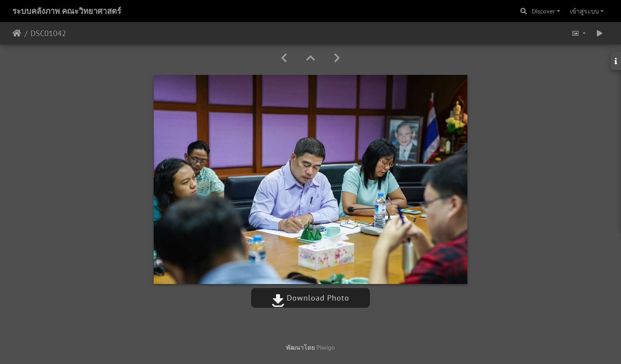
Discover (543, 11)
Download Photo (310, 298)
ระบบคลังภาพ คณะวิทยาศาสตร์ (67, 11)
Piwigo (326, 347)
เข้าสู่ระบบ (584, 11)
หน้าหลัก (17, 33)
